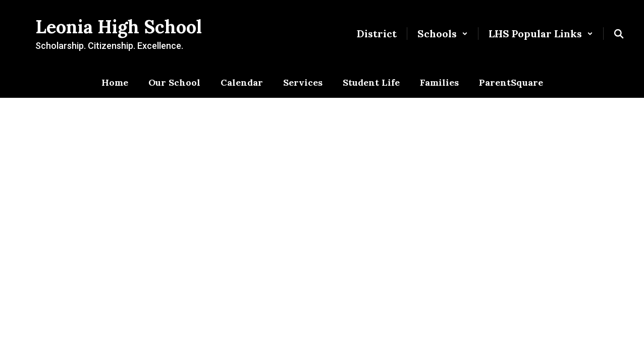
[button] (443, 34)
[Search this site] (619, 34)
